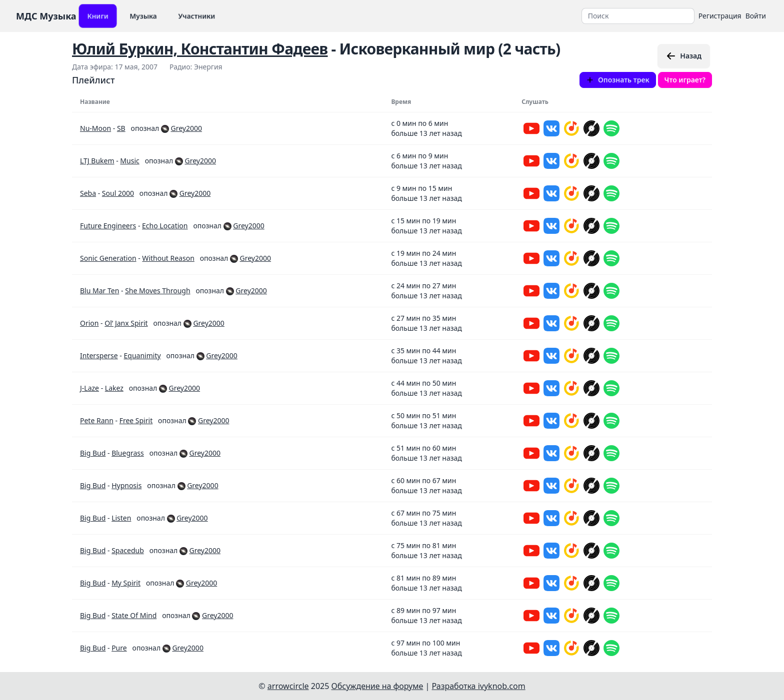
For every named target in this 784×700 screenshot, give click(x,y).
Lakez (114, 388)
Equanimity (142, 355)
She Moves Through (157, 291)
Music (129, 161)
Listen (121, 518)
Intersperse (99, 355)
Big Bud (93, 453)
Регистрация (720, 16)
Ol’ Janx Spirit (126, 323)
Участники (197, 16)
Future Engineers (108, 226)
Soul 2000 (118, 193)
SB (121, 128)
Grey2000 (186, 128)
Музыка (143, 16)
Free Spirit (136, 420)
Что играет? (685, 80)
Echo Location (165, 226)
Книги (98, 16)
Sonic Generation (108, 258)
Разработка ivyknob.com (479, 686)
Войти (756, 16)
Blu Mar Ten (99, 291)
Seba (88, 193)
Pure (119, 648)
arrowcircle (288, 686)
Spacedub (128, 550)
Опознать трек (618, 80)
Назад (684, 56)
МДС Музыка (46, 16)
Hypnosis (126, 485)
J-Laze (89, 388)
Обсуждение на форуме (377, 686)
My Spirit (126, 583)
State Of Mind (134, 615)
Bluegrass (128, 453)
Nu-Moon (95, 128)
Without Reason (168, 258)
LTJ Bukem (97, 161)
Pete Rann (97, 420)
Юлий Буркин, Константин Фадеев (200, 49)
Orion (89, 323)
